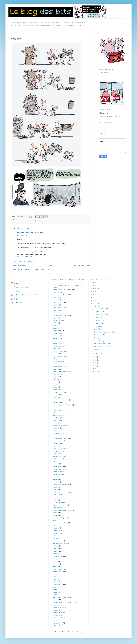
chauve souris (58, 541)
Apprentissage (100, 341)
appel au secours (59, 505)
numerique (56, 390)
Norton (55, 479)
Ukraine (55, 495)
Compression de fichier (62, 405)
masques (55, 444)
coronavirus (57, 344)
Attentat (56, 336)
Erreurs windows (59, 320)
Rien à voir (57, 308)
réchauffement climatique (62, 602)
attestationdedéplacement (62, 510)
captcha (55, 531)
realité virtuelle (60, 449)
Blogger (80, 632)
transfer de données (60, 400)
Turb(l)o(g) (18, 303)
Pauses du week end (60, 295)
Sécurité (31, 220)
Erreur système (58, 474)
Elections (56, 341)
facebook (56, 428)
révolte (55, 395)
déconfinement (58, 367)
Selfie (55, 490)
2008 (95, 372)
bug (54, 526)
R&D (54, 359)
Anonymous (98, 326)
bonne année (57, 415)
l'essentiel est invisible (105, 332)
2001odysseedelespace (61, 459)
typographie (57, 623)
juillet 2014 (100, 315)
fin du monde (58, 556)
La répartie (99, 338)
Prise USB (56, 487)
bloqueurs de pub (59, 518)
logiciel (56, 328)
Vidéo (55, 500)
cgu (54, 536)
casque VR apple (59, 533)
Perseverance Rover (60, 485)
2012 (95, 360)
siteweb (55, 615)
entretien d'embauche (61, 426)
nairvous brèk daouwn (102, 347)
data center (57, 549)
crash (55, 546)
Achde (16, 283)
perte (55, 590)
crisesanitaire (58, 362)
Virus (55, 300)
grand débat (57, 433)
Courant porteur (59, 469)
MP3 (54, 408)
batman (55, 515)
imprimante (57, 567)
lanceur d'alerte (59, 572)
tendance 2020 (58, 618)
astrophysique (58, 508)
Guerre (55, 379)
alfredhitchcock (59, 502)
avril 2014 (99, 324)
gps (54, 559)
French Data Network (22, 287)
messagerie (57, 331)
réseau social (58, 392)
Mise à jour (57, 303)
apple (55, 310)
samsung (55, 610)
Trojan (97, 350)
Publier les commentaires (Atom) (37, 269)
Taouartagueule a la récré (27, 232)
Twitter (55, 410)
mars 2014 (99, 353)
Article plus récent (19, 266)
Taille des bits (100, 335)
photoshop (56, 446)
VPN (54, 413)
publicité (56, 349)
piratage (56, 374)
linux (55, 387)
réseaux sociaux (59, 605)
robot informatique (60, 597)
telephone (56, 397)
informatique (58, 569)
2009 (95, 369)
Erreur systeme (58, 472)
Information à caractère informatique (67, 285)
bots (54, 520)
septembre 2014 (101, 312)
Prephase (17, 299)
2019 (95, 292)
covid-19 (56, 338)
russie (55, 600)
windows (55, 403)
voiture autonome (59, 456)
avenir (55, 513)
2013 (95, 357)
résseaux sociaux (59, 608)
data (54, 364)
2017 (95, 297)
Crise (55, 305)
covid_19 (56, 418)
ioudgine (17, 291)
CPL (54, 461)
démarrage (56, 423)
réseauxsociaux (58, 451)
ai (53, 385)
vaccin (55, 454)
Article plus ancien (82, 266)
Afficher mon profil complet (110, 117)
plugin (55, 377)
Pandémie (56, 482)
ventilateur (57, 625)
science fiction (59, 613)
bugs (54, 318)
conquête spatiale (60, 543)
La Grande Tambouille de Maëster (27, 295)
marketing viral (59, 441)
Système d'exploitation (62, 492)
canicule (56, 528)
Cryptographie (58, 356)
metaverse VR (58, 584)
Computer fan (58, 467)
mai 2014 (98, 321)
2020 (95, 289)
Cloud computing (59, 346)
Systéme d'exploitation (42, 220)
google (55, 369)
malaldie (56, 579)
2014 (95, 306)
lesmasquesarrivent (60, 438)
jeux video (57, 436)
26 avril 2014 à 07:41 (26, 257)
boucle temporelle (60, 523)
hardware (56, 564)
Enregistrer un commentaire (25, 261)
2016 (95, 300)
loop (54, 577)
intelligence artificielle (63, 372)
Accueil (51, 266)
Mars (54, 477)
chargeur (56, 538)
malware (55, 582)
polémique (56, 592)
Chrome (55, 464)
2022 (95, 283)
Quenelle (98, 329)
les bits (23, 217)
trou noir (56, 620)
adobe (55, 382)
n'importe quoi (58, 283)
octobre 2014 (100, 309)
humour (55, 354)
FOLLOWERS (104, 73)
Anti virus (23, 220)
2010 (95, 366)
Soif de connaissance (102, 344)
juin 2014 (99, 318)
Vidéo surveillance (60, 315)
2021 (95, 286)
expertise (56, 554)
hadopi (55, 561)
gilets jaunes (58, 351)
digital (55, 420)
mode (54, 587)
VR (53, 497)
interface (56, 313)
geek (54, 431)
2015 (95, 303)
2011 (95, 363)
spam (54, 326)
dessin (55, 551)
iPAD (54, 323)
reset (55, 595)
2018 (95, 295)
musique (55, 333)
